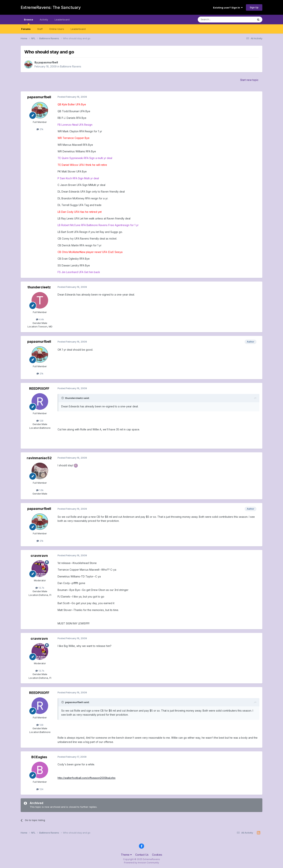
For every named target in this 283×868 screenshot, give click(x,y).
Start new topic (249, 80)
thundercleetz (39, 287)
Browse (29, 21)
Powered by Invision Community (141, 863)
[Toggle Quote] (63, 398)
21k (40, 129)
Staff (40, 29)
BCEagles (39, 757)
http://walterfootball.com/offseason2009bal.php (87, 778)
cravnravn (39, 556)
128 (40, 421)
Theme (126, 855)
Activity (44, 20)
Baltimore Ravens (71, 66)
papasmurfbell (48, 62)
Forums (26, 29)
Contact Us (142, 855)
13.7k (40, 588)
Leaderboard (78, 29)
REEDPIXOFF (39, 388)
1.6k (40, 490)
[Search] (217, 20)
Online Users (57, 29)
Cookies (157, 855)
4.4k (40, 319)
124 (40, 789)
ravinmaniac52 (39, 458)
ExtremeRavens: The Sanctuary (51, 7)
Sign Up (254, 7)
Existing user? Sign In (228, 8)
